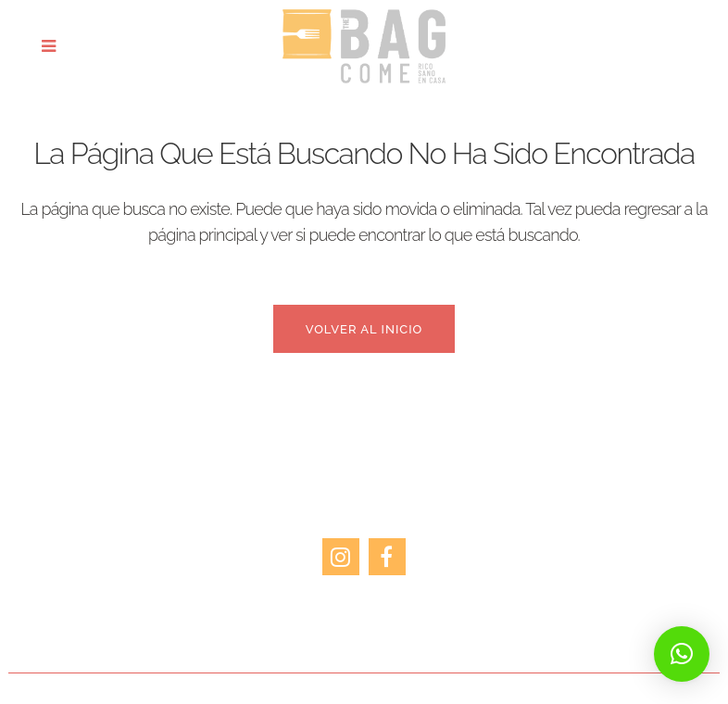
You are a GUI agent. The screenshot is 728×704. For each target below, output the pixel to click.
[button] (682, 654)
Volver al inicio (364, 329)
